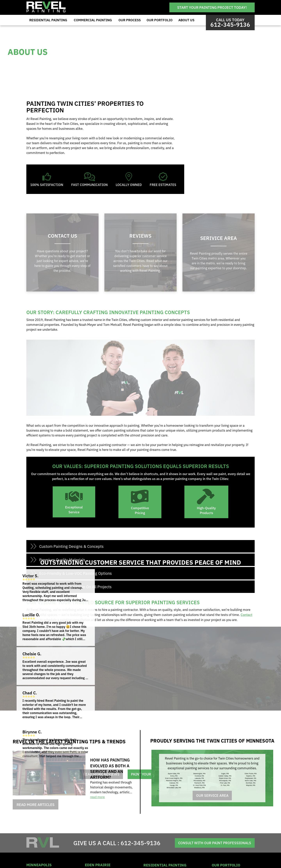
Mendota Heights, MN (174, 780)
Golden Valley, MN (225, 776)
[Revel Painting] (46, 11)
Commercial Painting (93, 20)
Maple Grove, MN (225, 778)
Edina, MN (174, 776)
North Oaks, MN (251, 780)
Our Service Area (212, 796)
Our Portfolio (160, 20)
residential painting (165, 865)
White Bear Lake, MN (174, 787)
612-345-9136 (139, 843)
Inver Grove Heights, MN (174, 778)
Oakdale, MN (174, 783)
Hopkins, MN (251, 776)
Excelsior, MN (199, 776)
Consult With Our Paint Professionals (213, 843)
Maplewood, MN (251, 778)
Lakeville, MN (199, 778)
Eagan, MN (225, 773)
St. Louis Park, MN (199, 785)
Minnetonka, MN (199, 780)
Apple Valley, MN (174, 773)
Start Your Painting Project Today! (212, 7)
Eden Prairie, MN (251, 773)
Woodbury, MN (199, 787)
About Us (186, 20)
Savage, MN (174, 785)
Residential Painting (48, 20)
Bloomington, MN (199, 773)
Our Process (130, 20)
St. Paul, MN (225, 785)
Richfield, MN (251, 783)
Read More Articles (36, 804)
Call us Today (230, 23)
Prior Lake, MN (225, 783)
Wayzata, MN (251, 785)
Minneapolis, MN (225, 780)
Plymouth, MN (199, 783)
